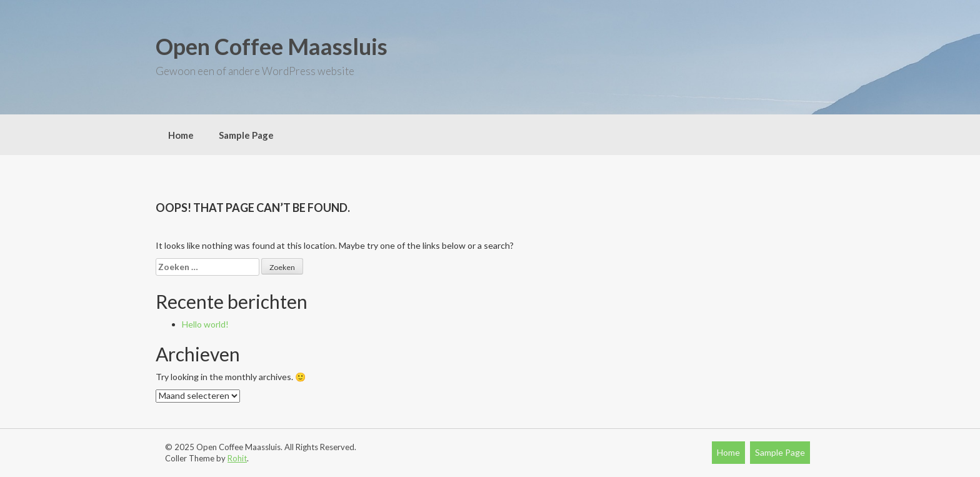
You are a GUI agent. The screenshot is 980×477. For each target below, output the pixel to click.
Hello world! (205, 324)
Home (181, 135)
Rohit (237, 458)
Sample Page (246, 135)
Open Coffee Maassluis (272, 46)
